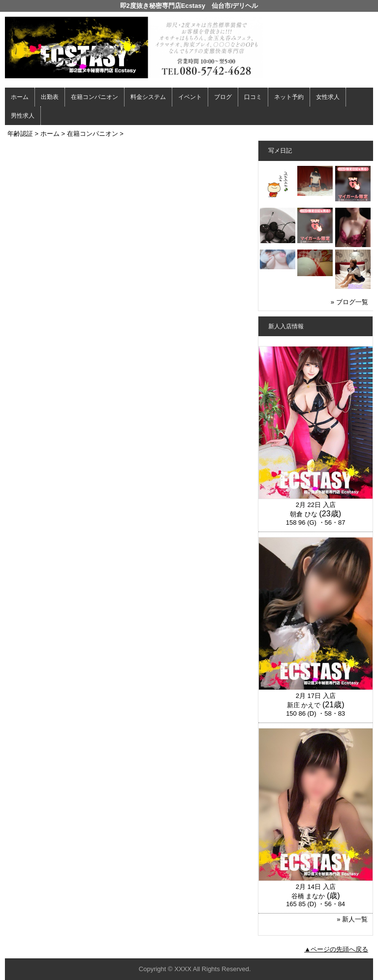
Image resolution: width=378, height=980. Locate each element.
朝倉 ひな (304, 514)
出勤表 (50, 97)
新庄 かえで (304, 705)
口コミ (253, 97)
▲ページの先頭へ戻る (336, 949)
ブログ (223, 97)
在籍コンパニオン (94, 97)
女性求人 (328, 97)
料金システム (148, 97)
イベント (190, 97)
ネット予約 (289, 97)
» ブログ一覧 (349, 302)
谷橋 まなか (308, 896)
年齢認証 (20, 134)
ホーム (20, 97)
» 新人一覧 (352, 919)
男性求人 (23, 116)
